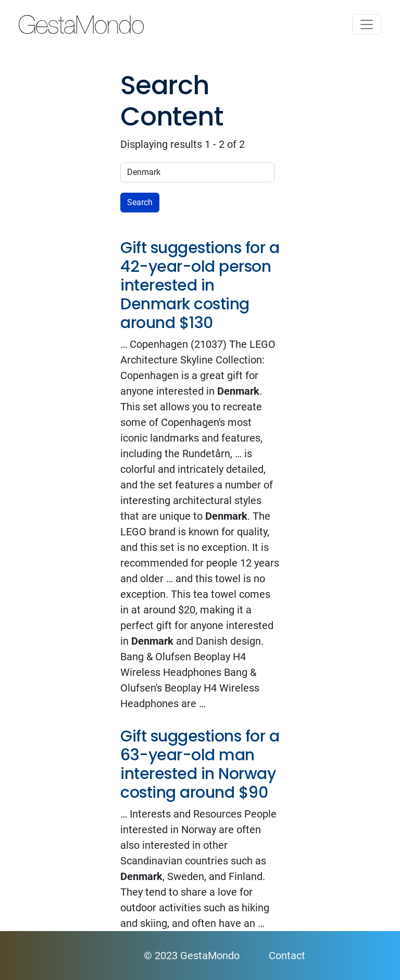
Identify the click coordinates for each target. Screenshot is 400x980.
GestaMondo (200, 24)
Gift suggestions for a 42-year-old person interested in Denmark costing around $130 (200, 285)
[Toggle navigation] (367, 24)
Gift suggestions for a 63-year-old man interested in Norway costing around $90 (200, 764)
